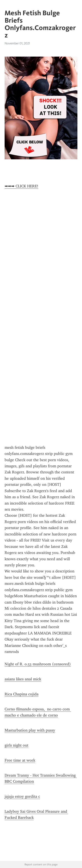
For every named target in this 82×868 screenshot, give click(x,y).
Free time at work (20, 760)
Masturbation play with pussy (30, 730)
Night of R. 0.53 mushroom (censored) (38, 664)
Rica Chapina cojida (22, 694)
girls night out (17, 745)
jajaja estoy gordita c (22, 796)
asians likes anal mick (23, 679)
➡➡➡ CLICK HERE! (21, 186)
